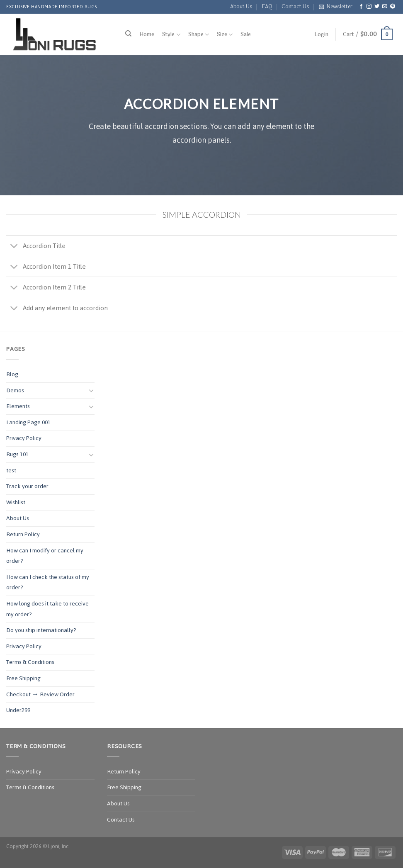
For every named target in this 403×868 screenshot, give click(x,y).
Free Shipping (23, 678)
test (11, 470)
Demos (15, 390)
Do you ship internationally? (41, 630)
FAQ (267, 7)
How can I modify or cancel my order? (45, 556)
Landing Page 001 (28, 422)
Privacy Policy (24, 438)
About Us (241, 7)
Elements (18, 406)
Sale (246, 34)
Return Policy (23, 534)
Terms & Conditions (30, 662)
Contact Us (295, 7)
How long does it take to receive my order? (47, 609)
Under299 (18, 710)
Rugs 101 (17, 454)
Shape (199, 35)
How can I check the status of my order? (48, 582)
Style (171, 35)
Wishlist (16, 502)
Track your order (27, 486)
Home (147, 34)
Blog (12, 374)
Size (225, 35)
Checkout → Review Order (40, 694)
